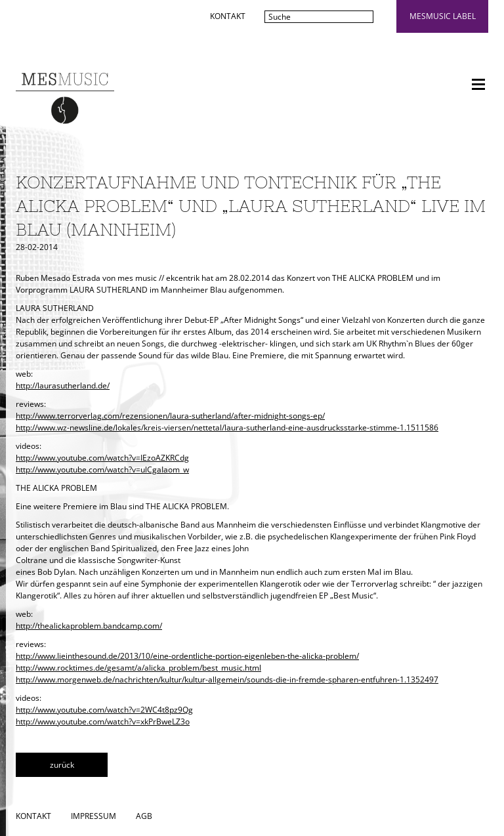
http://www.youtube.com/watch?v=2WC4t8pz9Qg (104, 710)
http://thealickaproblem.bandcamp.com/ (89, 626)
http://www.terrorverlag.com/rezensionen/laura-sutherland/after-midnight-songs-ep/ (170, 416)
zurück (62, 765)
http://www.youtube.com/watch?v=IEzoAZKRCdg (102, 458)
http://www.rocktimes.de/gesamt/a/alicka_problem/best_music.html (138, 668)
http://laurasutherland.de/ (63, 386)
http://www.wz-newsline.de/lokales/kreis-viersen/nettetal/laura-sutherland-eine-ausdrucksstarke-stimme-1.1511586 (227, 428)
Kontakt (228, 16)
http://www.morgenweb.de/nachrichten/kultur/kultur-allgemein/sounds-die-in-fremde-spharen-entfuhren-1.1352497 (227, 679)
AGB (144, 816)
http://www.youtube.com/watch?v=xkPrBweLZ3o (103, 721)
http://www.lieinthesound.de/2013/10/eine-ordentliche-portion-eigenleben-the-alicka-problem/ (187, 656)
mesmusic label (443, 16)
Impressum (94, 816)
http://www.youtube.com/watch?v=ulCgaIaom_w (102, 470)
